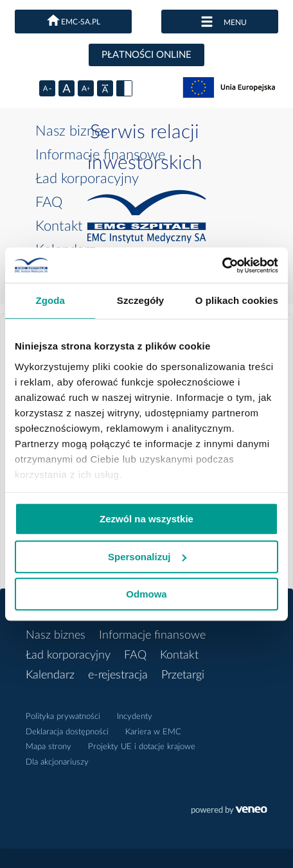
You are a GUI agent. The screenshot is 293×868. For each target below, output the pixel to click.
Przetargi (183, 675)
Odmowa (146, 594)
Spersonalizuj (147, 557)
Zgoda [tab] (50, 300)
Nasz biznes (71, 131)
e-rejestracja (118, 675)
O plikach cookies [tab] (237, 300)
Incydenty (135, 717)
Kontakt (59, 226)
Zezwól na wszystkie (146, 519)
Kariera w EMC (153, 732)
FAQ (49, 202)
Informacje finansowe (100, 155)
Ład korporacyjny (87, 179)
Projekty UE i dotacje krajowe (142, 747)
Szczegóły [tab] (140, 300)
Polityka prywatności (63, 717)
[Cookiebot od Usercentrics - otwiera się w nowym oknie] (222, 265)
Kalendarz (50, 675)
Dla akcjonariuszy (57, 762)
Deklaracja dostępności (67, 732)
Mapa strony (49, 747)
